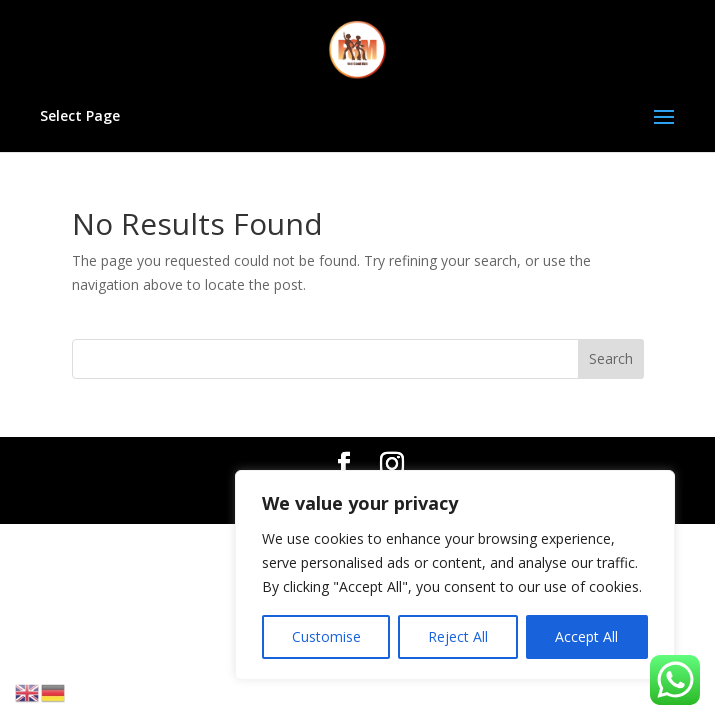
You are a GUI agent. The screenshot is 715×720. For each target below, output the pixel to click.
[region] (455, 575)
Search (611, 358)
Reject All (458, 636)
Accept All (586, 636)
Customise (326, 636)
